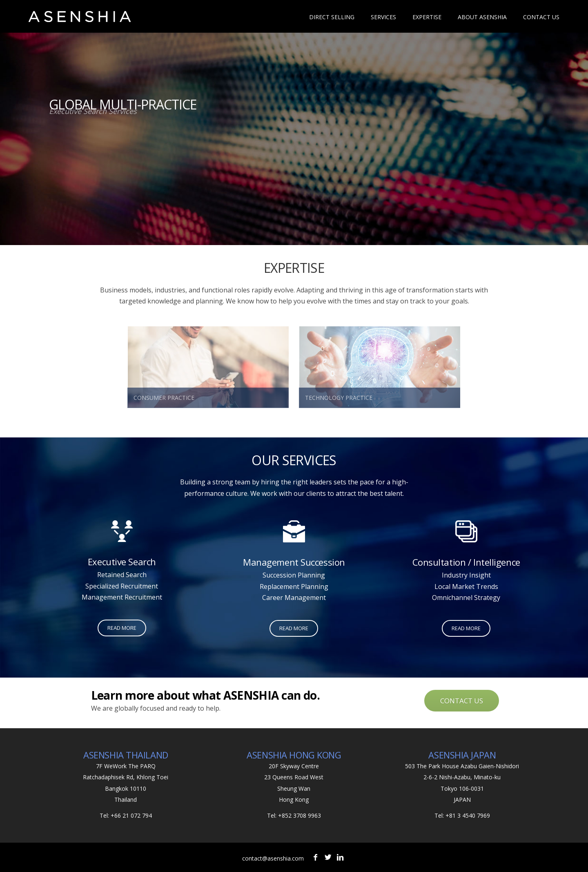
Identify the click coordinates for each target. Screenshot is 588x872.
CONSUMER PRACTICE (164, 398)
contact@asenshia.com (273, 858)
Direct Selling (332, 17)
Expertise (427, 17)
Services (383, 17)
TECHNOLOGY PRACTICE (339, 398)
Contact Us (541, 17)
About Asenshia (482, 17)
